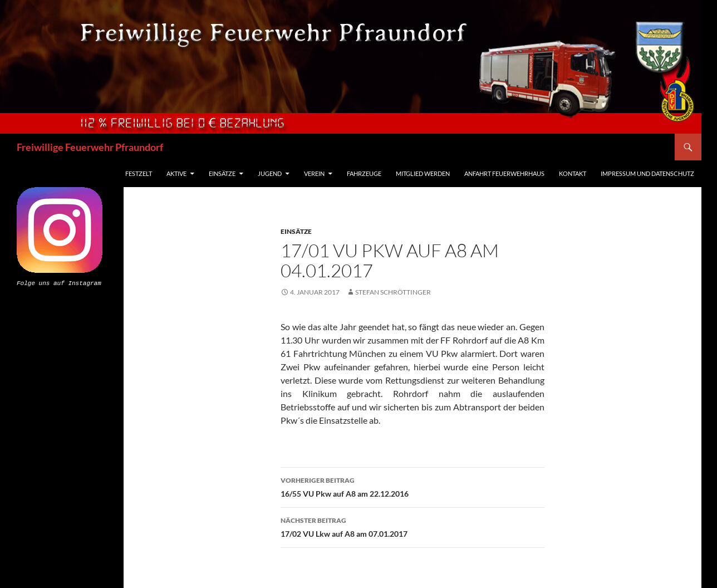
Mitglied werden (423, 173)
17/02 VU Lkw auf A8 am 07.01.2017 (412, 526)
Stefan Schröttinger (393, 292)
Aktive (176, 173)
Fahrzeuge (364, 173)
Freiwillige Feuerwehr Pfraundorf (90, 147)
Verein (314, 173)
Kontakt (573, 173)
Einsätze (222, 173)
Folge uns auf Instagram (59, 283)
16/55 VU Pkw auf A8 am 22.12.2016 (412, 486)
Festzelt (139, 173)
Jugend (270, 173)
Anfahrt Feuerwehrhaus (504, 173)
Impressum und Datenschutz (647, 173)
